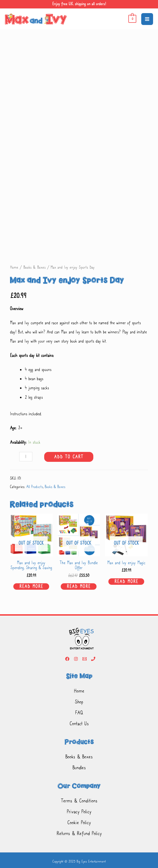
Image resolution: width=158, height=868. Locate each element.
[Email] (85, 659)
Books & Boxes (34, 267)
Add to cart (69, 457)
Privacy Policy (79, 812)
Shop (79, 702)
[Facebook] (67, 659)
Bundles (79, 768)
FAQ (79, 713)
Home (14, 267)
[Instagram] (76, 659)
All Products (35, 487)
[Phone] (93, 659)
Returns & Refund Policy (79, 833)
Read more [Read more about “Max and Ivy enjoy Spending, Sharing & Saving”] (31, 586)
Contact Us (79, 724)
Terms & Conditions (79, 801)
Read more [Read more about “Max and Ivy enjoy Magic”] (126, 582)
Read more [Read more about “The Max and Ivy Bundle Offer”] (79, 586)
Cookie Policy (79, 822)
